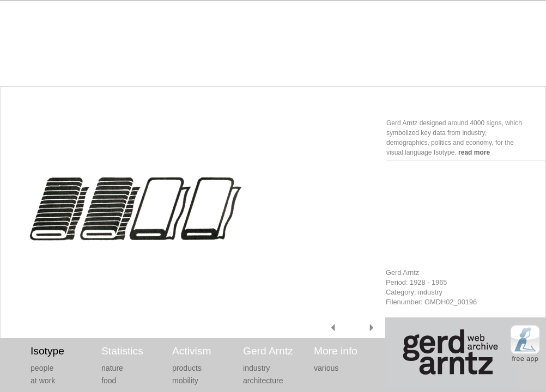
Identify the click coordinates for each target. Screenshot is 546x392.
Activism (192, 351)
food (109, 381)
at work (43, 381)
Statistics (122, 351)
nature (112, 368)
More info (336, 351)
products (187, 368)
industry (256, 368)
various (326, 368)
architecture (263, 381)
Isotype (47, 351)
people (42, 368)
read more (474, 152)
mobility (185, 381)
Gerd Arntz (268, 351)
